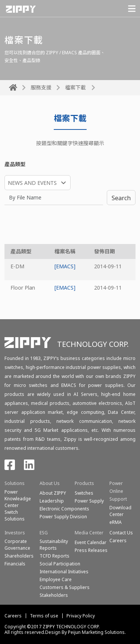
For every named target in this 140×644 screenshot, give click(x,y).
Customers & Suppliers (65, 587)
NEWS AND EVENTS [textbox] (32, 183)
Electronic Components (64, 509)
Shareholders (19, 556)
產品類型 (15, 164)
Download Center (120, 511)
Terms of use (44, 616)
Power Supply (89, 501)
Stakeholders (54, 595)
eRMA (116, 522)
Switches (84, 493)
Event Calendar (91, 542)
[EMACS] (65, 266)
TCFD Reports (55, 556)
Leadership (52, 501)
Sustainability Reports (54, 545)
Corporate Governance (17, 545)
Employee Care (56, 579)
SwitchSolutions (15, 515)
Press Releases (91, 550)
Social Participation (60, 564)
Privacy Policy (81, 616)
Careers (13, 616)
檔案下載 (75, 87)
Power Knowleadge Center (18, 499)
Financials (15, 564)
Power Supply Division (63, 517)
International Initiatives (64, 572)
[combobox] (38, 183)
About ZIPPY (53, 493)
